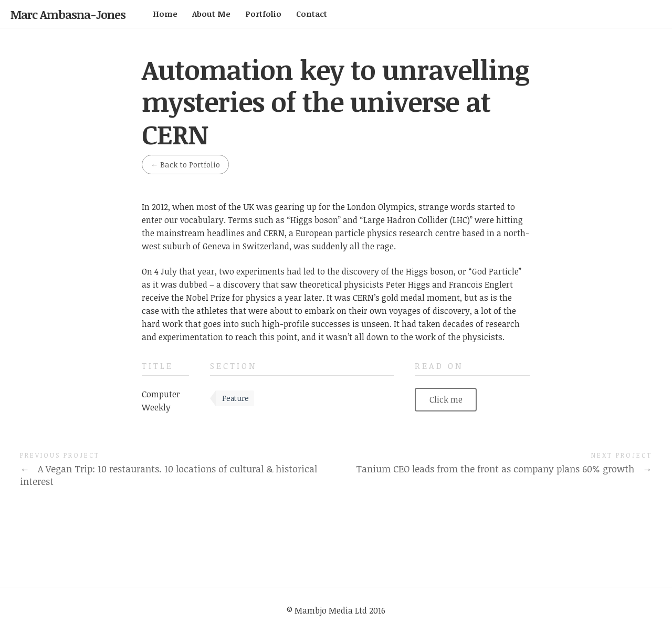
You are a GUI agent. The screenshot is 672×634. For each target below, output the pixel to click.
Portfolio (263, 14)
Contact (312, 14)
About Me (211, 14)
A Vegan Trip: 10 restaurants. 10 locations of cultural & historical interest (168, 475)
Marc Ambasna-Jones (68, 14)
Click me (446, 399)
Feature (235, 398)
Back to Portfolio (185, 165)
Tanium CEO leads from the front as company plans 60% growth (504, 469)
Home (165, 14)
